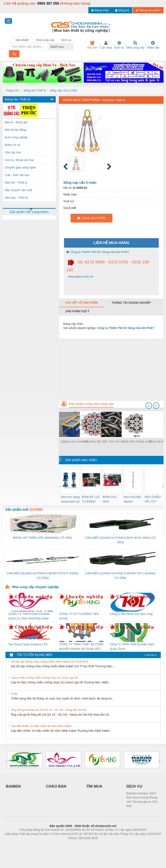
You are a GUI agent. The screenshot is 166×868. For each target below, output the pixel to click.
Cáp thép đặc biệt (95, 441)
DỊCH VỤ (134, 786)
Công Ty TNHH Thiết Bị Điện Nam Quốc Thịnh (132, 647)
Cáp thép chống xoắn (137, 441)
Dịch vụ (119, 45)
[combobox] (72, 47)
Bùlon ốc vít (12, 145)
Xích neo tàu (116, 441)
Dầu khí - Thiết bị (16, 183)
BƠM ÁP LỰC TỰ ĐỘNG (91, 499)
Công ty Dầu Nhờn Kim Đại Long (131, 614)
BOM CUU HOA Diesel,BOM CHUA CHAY (111, 500)
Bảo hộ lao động (16, 130)
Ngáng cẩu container (75, 441)
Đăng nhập (100, 10)
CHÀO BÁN (56, 786)
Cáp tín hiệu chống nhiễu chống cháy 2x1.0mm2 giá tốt (44, 678)
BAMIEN (13, 786)
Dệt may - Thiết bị (17, 198)
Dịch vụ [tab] (66, 40)
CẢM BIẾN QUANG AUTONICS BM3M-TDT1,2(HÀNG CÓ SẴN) (120, 576)
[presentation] (149, 406)
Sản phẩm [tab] (22, 40)
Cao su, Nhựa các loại (19, 160)
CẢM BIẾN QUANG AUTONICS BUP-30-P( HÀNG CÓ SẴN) (120, 540)
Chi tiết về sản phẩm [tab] (82, 303)
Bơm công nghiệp (16, 137)
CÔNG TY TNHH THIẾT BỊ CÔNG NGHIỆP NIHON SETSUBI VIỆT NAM (81, 647)
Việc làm (92, 45)
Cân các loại (13, 152)
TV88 (14, 694)
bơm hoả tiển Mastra (132, 499)
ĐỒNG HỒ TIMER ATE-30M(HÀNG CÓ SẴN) (43, 538)
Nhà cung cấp (135, 45)
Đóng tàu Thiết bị (35, 90)
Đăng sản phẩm (148, 10)
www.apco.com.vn (80, 276)
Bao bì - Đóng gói (16, 122)
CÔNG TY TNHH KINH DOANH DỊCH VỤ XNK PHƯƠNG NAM (29, 616)
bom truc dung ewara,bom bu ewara (70, 500)
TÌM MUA (94, 786)
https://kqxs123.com (103, 844)
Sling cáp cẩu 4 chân (63, 90)
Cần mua (106, 45)
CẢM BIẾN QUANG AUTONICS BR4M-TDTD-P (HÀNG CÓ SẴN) (43, 576)
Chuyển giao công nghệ (20, 167)
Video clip (153, 45)
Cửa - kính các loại (17, 175)
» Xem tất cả (150, 655)
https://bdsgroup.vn (78, 844)
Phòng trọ (56, 844)
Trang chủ (13, 90)
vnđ (74, 208)
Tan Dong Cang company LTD (28, 644)
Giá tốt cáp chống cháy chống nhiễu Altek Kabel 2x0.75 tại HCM (50, 662)
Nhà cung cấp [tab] (45, 40)
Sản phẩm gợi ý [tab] (77, 311)
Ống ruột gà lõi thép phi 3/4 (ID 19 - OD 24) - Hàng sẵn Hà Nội (49, 710)
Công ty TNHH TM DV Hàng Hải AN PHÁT (98, 252)
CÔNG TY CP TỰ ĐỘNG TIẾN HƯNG (79, 616)
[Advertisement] (111, 368)
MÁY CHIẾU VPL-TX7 (153, 499)
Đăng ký (122, 10)
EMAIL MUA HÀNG (92, 218)
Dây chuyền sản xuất (19, 190)
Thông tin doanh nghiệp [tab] (131, 303)
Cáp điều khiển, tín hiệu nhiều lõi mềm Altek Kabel (41, 726)
